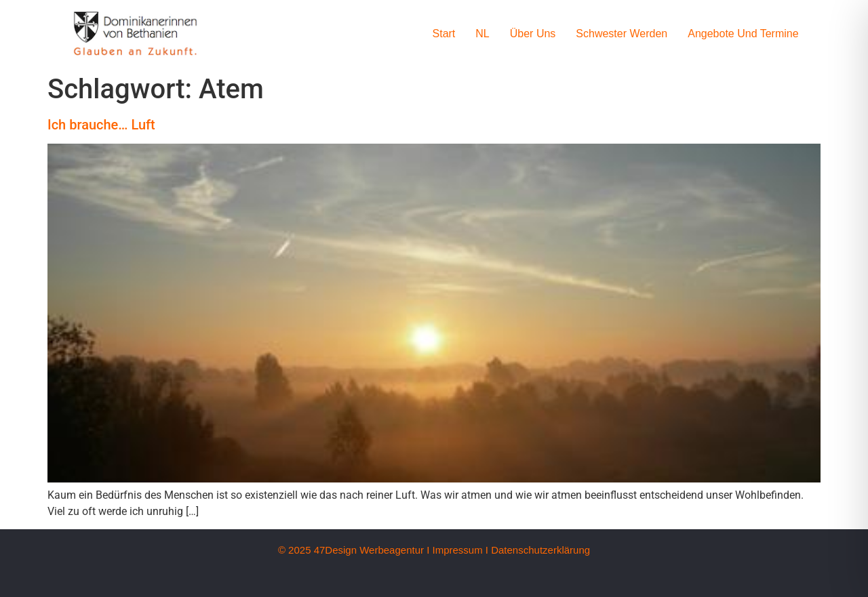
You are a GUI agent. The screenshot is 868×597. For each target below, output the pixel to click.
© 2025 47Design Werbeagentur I (354, 550)
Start (444, 34)
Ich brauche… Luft (101, 125)
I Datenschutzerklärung (538, 550)
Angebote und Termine (743, 34)
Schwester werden (622, 34)
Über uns (533, 34)
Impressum (457, 550)
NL (482, 34)
